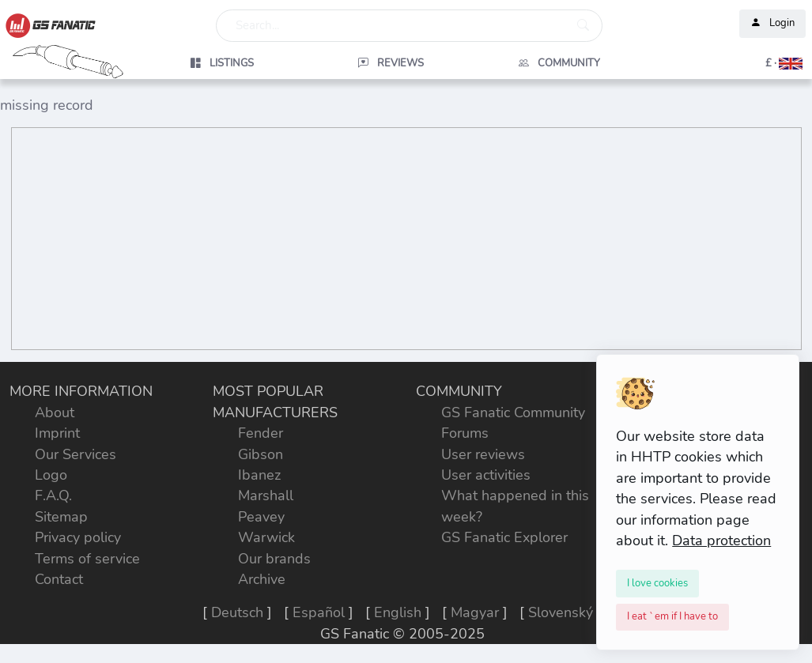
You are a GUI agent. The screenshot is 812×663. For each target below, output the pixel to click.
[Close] (657, 583)
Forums (465, 433)
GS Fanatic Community (513, 412)
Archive (262, 579)
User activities (486, 475)
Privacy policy (78, 537)
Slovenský (561, 612)
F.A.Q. (53, 495)
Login (772, 24)
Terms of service (87, 559)
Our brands (274, 559)
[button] (728, 63)
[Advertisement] (406, 239)
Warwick (266, 537)
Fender (261, 433)
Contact (59, 579)
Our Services (76, 454)
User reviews (483, 454)
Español (319, 612)
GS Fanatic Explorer (504, 537)
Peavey (261, 517)
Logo (51, 475)
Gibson (261, 454)
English (398, 612)
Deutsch (237, 612)
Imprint (57, 433)
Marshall (266, 495)
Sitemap (61, 517)
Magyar (475, 612)
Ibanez (259, 475)
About (55, 412)
